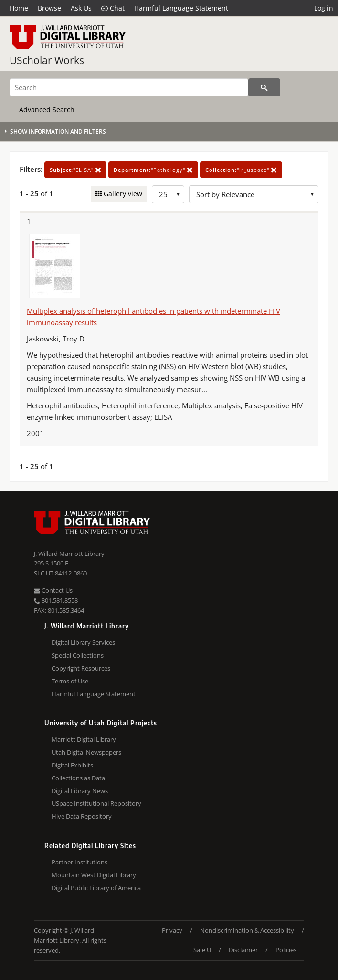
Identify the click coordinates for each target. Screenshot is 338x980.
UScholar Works (47, 60)
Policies (286, 950)
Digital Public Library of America (96, 888)
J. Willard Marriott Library (69, 554)
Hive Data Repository (82, 816)
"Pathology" (153, 170)
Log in (324, 8)
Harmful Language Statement (181, 8)
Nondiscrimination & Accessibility (247, 930)
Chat (113, 8)
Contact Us (53, 590)
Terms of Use (70, 681)
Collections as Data (78, 778)
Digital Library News (80, 791)
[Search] (129, 87)
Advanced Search (47, 110)
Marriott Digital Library (84, 739)
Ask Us (81, 8)
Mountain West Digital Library (94, 875)
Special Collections (78, 655)
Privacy (172, 930)
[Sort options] (254, 194)
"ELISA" (75, 170)
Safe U (202, 950)
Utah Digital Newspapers (86, 752)
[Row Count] (168, 194)
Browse (49, 8)
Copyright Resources (81, 668)
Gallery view (122, 194)
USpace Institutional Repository (96, 803)
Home (19, 8)
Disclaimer (243, 950)
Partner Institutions (79, 862)
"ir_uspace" (241, 170)
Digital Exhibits (72, 765)
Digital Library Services (83, 642)
